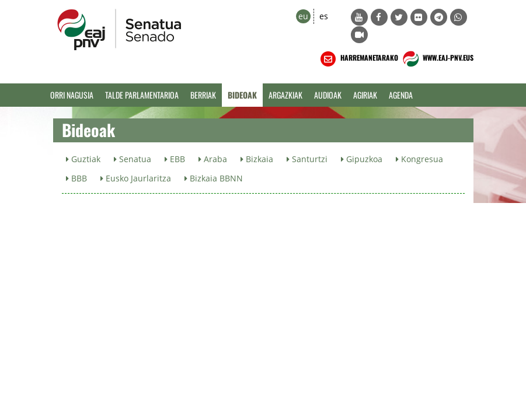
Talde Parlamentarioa (142, 95)
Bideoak (242, 95)
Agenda (401, 95)
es (324, 16)
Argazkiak (285, 95)
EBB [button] (175, 159)
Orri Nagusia (72, 95)
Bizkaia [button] (257, 159)
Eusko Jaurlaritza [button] (136, 178)
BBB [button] (76, 178)
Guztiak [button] (83, 159)
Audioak (328, 95)
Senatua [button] (133, 159)
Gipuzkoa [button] (362, 159)
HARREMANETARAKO (358, 59)
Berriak (203, 95)
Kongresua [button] (419, 159)
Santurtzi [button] (307, 159)
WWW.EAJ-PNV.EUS (437, 59)
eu (303, 16)
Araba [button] (213, 159)
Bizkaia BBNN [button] (214, 178)
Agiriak (365, 95)
